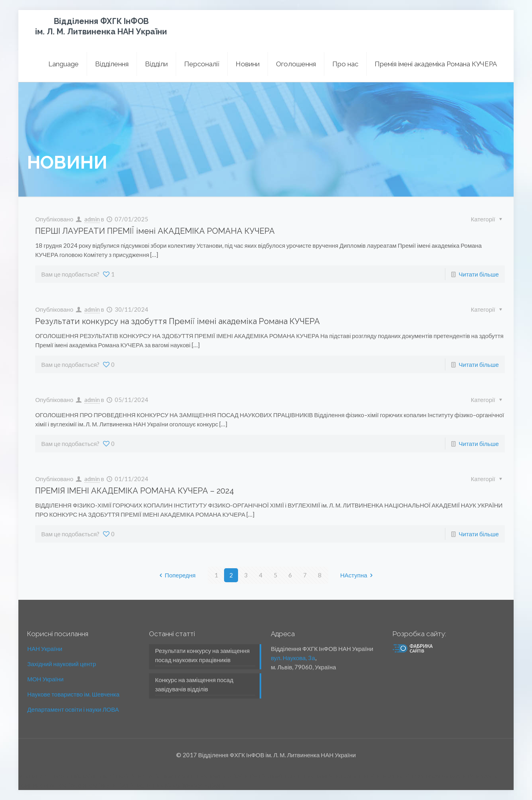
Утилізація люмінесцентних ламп (283, 776)
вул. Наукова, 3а (293, 658)
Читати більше (479, 274)
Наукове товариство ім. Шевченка (73, 694)
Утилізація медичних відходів (146, 785)
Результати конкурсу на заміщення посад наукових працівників (202, 655)
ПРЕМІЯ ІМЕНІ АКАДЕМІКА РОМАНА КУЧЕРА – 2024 (135, 491)
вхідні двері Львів (106, 776)
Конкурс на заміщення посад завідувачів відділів (194, 684)
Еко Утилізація (206, 785)
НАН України (45, 649)
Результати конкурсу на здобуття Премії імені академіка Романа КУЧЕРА (178, 321)
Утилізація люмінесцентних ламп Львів (185, 776)
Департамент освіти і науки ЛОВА (73, 709)
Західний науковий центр (62, 664)
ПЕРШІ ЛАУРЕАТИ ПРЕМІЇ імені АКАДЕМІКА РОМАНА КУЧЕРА (155, 231)
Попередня (176, 575)
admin (92, 219)
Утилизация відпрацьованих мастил (420, 776)
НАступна (358, 575)
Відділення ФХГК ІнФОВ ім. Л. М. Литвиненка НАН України (101, 26)
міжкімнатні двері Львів (50, 776)
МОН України (45, 679)
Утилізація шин (349, 776)
